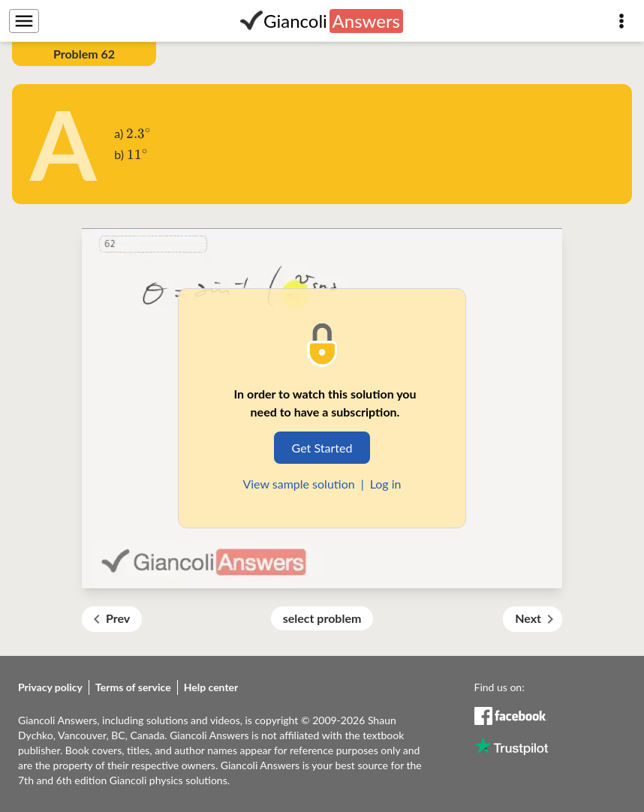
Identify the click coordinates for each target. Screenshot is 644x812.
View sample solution (298, 484)
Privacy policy (50, 687)
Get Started (322, 448)
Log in (386, 484)
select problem (322, 618)
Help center (211, 687)
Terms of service (133, 687)
